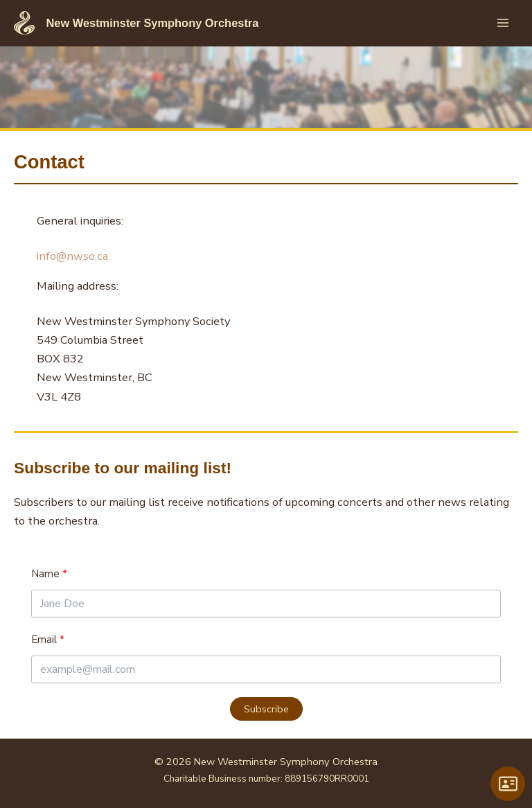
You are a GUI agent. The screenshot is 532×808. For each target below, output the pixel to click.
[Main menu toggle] (503, 23)
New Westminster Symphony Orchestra (152, 23)
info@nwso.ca (72, 256)
